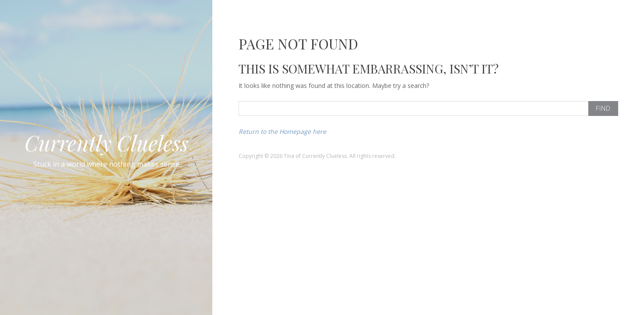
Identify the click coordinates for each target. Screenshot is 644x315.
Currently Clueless (106, 143)
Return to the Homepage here (282, 131)
